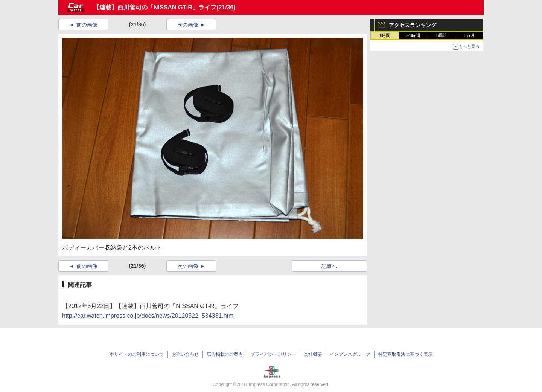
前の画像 (87, 25)
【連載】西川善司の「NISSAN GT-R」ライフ (155, 7)
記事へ (329, 266)
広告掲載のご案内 (225, 354)
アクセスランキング (413, 25)
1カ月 (470, 35)
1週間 (441, 35)
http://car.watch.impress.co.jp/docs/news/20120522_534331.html (148, 316)
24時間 (413, 35)
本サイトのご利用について (137, 354)
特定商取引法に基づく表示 (405, 354)
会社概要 (313, 354)
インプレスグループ (350, 354)
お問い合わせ (185, 354)
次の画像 (188, 25)
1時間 (385, 35)
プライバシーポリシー (273, 354)
